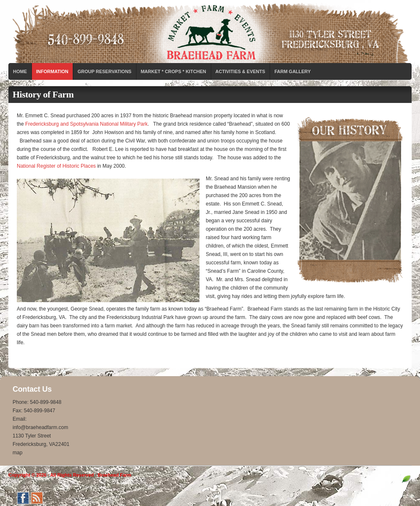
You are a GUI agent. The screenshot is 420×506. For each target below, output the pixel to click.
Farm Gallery (292, 71)
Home (20, 71)
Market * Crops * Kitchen (173, 71)
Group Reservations (105, 71)
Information (52, 71)
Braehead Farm (210, 32)
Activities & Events (240, 71)
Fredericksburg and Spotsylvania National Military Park (86, 124)
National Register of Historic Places (56, 166)
